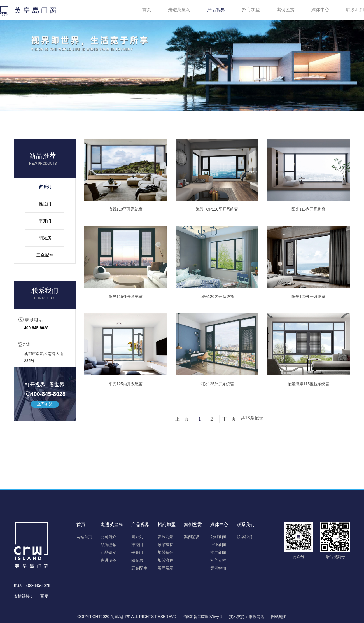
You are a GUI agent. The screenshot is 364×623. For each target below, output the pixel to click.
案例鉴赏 (286, 10)
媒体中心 (320, 10)
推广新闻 (218, 552)
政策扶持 (165, 545)
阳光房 (45, 238)
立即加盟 (45, 404)
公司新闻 (218, 537)
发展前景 (165, 537)
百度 (44, 596)
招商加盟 (251, 10)
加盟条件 (165, 552)
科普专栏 (218, 560)
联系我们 (355, 10)
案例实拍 (218, 568)
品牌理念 (108, 545)
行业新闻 (218, 545)
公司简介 (108, 537)
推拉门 (45, 204)
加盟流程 (165, 560)
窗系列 (45, 187)
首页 (147, 10)
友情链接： (24, 596)
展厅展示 (165, 568)
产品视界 (216, 10)
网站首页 (84, 537)
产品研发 (108, 552)
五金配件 (45, 255)
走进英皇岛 (179, 10)
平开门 (45, 221)
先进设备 (108, 560)
